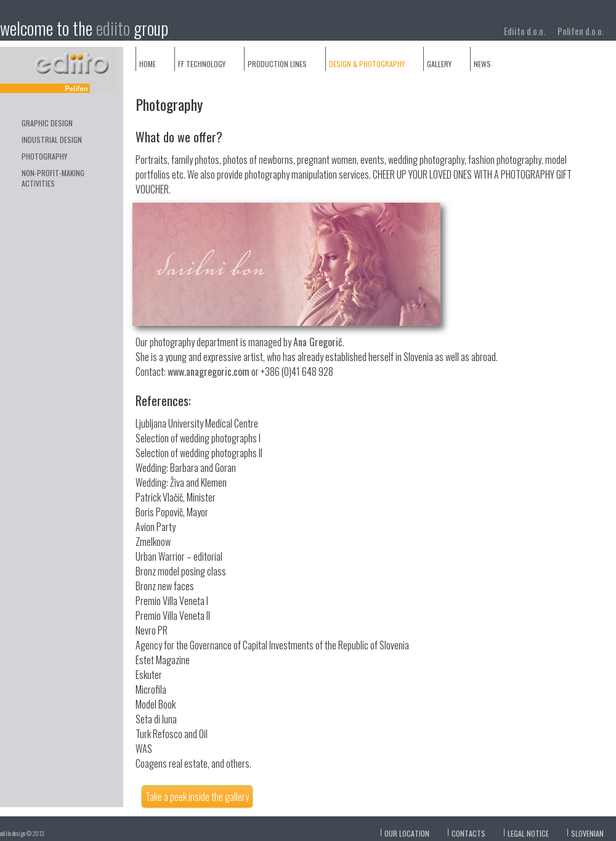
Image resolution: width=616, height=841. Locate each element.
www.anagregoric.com (209, 372)
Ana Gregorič (318, 342)
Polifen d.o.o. (581, 31)
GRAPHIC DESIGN (47, 123)
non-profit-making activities (53, 178)
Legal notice (528, 833)
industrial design (52, 140)
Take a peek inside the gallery (197, 797)
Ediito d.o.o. (525, 31)
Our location (407, 833)
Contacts (468, 833)
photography (44, 156)
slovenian (587, 833)
